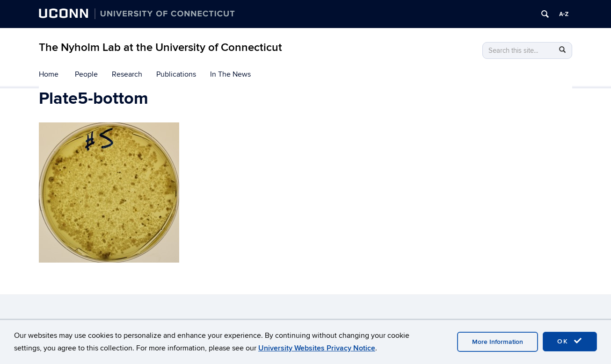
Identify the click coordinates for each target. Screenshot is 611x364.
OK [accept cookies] (570, 341)
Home (49, 74)
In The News (230, 74)
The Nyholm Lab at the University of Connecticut (160, 47)
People (86, 74)
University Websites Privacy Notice (317, 348)
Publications (176, 74)
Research (127, 74)
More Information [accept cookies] (498, 342)
